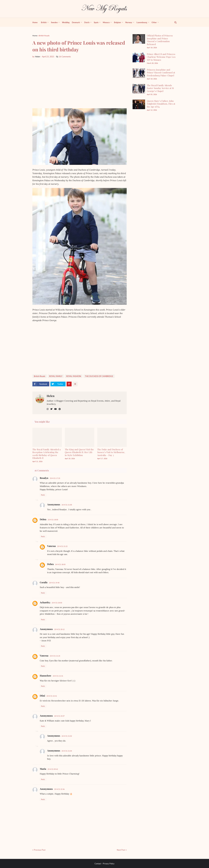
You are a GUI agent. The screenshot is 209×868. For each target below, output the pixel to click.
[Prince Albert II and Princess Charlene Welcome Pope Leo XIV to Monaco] (139, 58)
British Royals (44, 36)
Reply (43, 495)
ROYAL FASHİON (74, 376)
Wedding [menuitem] (66, 22)
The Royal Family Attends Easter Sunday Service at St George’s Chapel (160, 88)
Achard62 (45, 602)
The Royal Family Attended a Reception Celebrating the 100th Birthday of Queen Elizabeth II (46, 454)
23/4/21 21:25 (55, 656)
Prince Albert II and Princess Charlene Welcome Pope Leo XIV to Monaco (161, 57)
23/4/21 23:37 (59, 716)
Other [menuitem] (154, 22)
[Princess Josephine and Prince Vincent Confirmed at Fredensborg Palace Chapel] (139, 73)
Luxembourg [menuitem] (142, 22)
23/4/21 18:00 (53, 520)
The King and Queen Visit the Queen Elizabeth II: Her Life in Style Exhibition (79, 452)
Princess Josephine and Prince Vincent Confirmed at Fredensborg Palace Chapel (161, 73)
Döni (42, 696)
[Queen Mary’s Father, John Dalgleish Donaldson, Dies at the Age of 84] (139, 104)
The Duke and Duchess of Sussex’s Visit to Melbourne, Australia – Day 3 (111, 452)
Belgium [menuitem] (117, 22)
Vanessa (51, 546)
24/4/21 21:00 (67, 505)
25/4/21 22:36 (59, 789)
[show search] (174, 22)
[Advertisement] (80, 83)
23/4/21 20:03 (57, 603)
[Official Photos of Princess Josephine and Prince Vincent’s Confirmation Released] (139, 39)
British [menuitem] (44, 22)
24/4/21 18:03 (60, 564)
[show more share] (75, 384)
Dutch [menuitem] (87, 22)
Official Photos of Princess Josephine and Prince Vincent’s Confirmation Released (160, 40)
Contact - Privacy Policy (105, 864)
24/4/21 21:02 (67, 736)
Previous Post (40, 850)
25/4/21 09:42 (53, 769)
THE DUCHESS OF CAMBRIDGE (99, 376)
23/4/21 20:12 (59, 629)
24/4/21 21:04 (67, 751)
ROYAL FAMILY (56, 376)
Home (35, 36)
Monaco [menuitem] (106, 22)
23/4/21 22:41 (52, 696)
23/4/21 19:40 (54, 583)
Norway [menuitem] (129, 22)
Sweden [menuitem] (54, 22)
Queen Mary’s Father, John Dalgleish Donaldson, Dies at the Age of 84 (161, 104)
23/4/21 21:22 (62, 546)
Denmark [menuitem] (76, 22)
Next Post (121, 850)
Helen (51, 396)
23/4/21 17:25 (55, 478)
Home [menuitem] (35, 22)
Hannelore (46, 676)
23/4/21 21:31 (58, 676)
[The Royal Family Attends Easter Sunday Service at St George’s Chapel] (139, 89)
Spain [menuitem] (96, 22)
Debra (43, 519)
